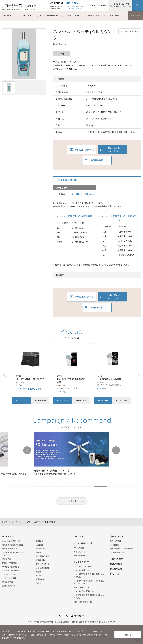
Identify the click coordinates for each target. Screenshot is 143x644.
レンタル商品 (10, 15)
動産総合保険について (83, 587)
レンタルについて (72, 15)
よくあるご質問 (113, 15)
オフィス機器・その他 (49, 15)
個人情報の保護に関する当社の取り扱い (88, 622)
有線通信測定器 (8, 586)
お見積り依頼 (97, 160)
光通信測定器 (7, 582)
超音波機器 (40, 560)
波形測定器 (7, 559)
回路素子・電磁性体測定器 (12, 545)
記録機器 (39, 545)
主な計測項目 (115, 541)
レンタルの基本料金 (82, 570)
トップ (4, 522)
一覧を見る (72, 501)
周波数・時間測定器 (10, 548)
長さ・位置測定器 (42, 568)
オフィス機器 (79, 548)
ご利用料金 (114, 545)
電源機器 (39, 541)
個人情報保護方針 (62, 622)
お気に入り (135, 15)
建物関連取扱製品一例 (83, 602)
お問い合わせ (138, 5)
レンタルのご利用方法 (82, 566)
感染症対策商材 (80, 552)
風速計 (38, 572)
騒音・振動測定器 (42, 556)
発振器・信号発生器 (10, 563)
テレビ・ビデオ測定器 (10, 578)
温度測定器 (40, 548)
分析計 (38, 575)
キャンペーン (28, 15)
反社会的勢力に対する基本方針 (40, 622)
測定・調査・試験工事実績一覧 (122, 548)
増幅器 (38, 552)
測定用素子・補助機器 (11, 570)
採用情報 (102, 5)
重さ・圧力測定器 (42, 564)
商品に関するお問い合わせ (114, 150)
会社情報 (91, 5)
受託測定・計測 (93, 15)
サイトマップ (110, 622)
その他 (62, 54)
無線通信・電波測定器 (11, 567)
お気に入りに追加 (131, 31)
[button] (139, 374)
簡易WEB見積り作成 (84, 150)
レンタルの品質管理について (85, 591)
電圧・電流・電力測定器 (11, 541)
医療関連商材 (79, 555)
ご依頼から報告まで (118, 552)
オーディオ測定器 (9, 574)
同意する (128, 635)
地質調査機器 (41, 579)
